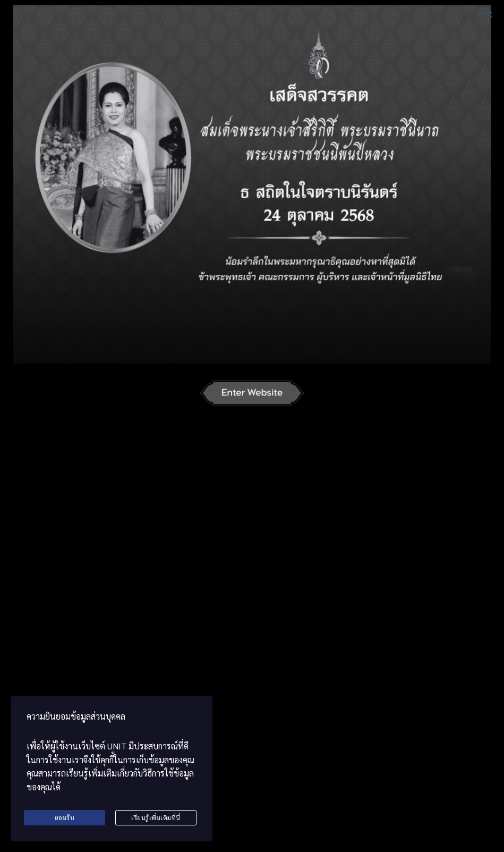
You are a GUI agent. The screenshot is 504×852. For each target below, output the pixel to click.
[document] (252, 426)
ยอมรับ (65, 817)
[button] (489, 15)
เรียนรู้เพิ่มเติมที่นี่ (156, 817)
